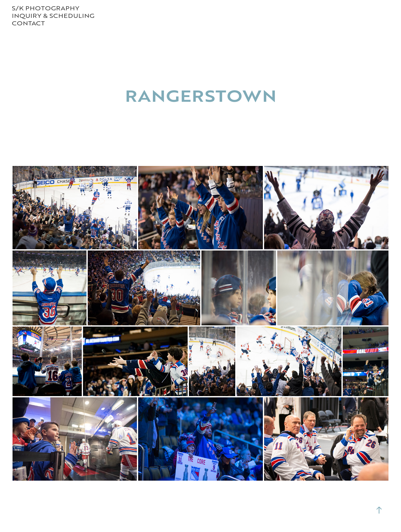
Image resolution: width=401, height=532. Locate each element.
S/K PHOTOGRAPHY (46, 8)
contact (28, 23)
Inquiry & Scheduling (53, 15)
